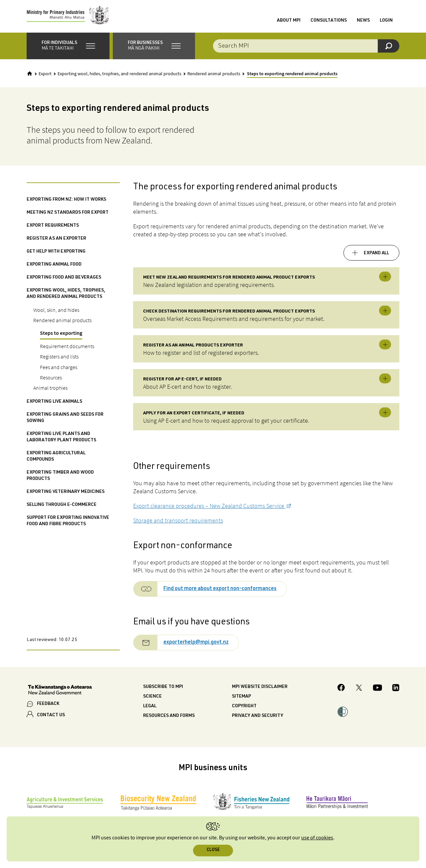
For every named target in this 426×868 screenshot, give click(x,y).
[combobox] (306, 47)
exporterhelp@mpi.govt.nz (196, 644)
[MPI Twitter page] (359, 689)
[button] (68, 47)
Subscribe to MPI (163, 688)
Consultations (329, 21)
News (363, 21)
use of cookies (317, 838)
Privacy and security (258, 717)
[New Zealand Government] (60, 692)
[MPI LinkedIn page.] (396, 689)
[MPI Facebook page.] (341, 689)
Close (213, 850)
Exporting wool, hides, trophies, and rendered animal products (119, 75)
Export (45, 75)
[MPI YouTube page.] (377, 689)
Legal (150, 707)
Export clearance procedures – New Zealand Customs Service (209, 507)
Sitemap (241, 698)
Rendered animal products (214, 75)
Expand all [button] (376, 254)
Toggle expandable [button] (385, 278)
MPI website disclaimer (260, 688)
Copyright (244, 707)
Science (152, 698)
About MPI (289, 21)
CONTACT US (51, 716)
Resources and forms (169, 717)
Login (386, 21)
